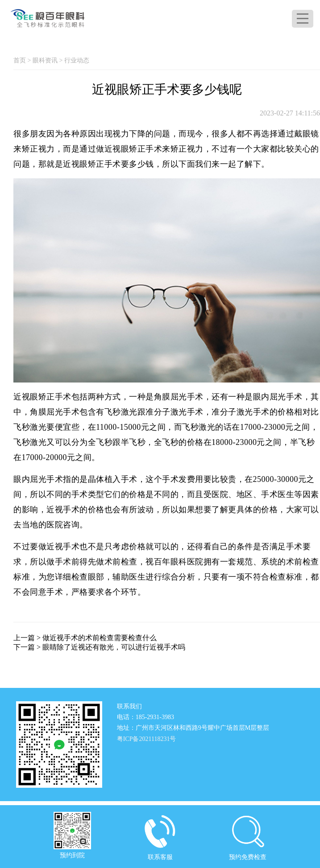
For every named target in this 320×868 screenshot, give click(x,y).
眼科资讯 (45, 60)
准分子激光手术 (241, 412)
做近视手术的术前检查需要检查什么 (100, 638)
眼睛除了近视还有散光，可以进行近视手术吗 (114, 647)
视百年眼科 (166, 562)
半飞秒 (303, 442)
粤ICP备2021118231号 (147, 739)
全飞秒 (166, 442)
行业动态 (77, 60)
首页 (20, 60)
